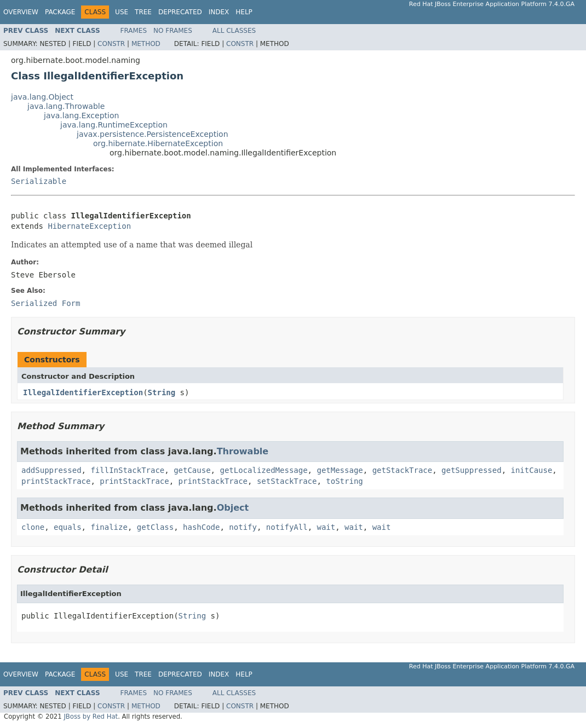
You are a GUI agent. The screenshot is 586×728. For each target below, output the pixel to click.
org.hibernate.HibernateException (158, 143)
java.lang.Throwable (66, 106)
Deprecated (180, 12)
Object (233, 508)
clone (33, 527)
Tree (143, 12)
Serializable (39, 181)
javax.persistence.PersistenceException (153, 134)
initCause (532, 470)
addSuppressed (51, 470)
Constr (111, 44)
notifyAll (287, 527)
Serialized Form (45, 303)
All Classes (234, 31)
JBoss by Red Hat (91, 717)
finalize (109, 527)
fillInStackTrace (127, 470)
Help (244, 12)
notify (243, 527)
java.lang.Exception (81, 115)
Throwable (243, 451)
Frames (134, 31)
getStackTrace (403, 470)
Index (219, 12)
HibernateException (89, 226)
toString (344, 481)
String (162, 392)
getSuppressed (472, 470)
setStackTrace (287, 481)
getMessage (340, 470)
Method (146, 44)
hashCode (201, 527)
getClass (155, 527)
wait (326, 527)
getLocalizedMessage (263, 470)
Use (122, 12)
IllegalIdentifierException (83, 392)
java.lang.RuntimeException (114, 125)
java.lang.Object (42, 97)
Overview (21, 12)
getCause (192, 470)
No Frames (173, 31)
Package (60, 12)
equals (68, 527)
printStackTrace (56, 481)
